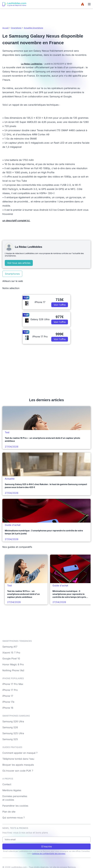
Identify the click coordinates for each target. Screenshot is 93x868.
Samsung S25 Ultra (13, 733)
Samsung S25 (10, 739)
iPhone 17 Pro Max (13, 684)
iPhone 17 (8, 696)
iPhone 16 (8, 708)
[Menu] (89, 4)
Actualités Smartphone (33, 28)
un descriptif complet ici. (16, 220)
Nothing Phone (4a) (13, 670)
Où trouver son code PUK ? (18, 771)
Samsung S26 (10, 727)
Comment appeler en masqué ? (20, 753)
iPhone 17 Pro (10, 690)
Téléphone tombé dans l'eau (18, 759)
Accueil (6, 28)
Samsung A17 (10, 647)
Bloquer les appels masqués (18, 765)
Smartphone (16, 28)
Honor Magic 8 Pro (13, 664)
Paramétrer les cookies (15, 806)
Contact (7, 784)
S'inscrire (46, 846)
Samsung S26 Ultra (13, 721)
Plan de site (9, 812)
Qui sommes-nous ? (13, 818)
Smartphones (12, 274)
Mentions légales (12, 790)
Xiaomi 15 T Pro (11, 653)
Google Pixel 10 (11, 658)
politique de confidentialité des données (49, 854)
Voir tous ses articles (19, 263)
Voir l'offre (60, 305)
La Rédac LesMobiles (32, 64)
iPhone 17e (8, 702)
